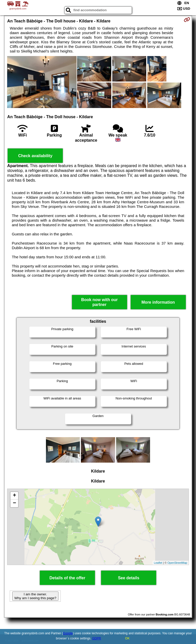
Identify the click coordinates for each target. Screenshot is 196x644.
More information (158, 302)
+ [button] (14, 496)
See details (129, 578)
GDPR (97, 638)
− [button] (14, 503)
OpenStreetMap (177, 563)
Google (68, 633)
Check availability (35, 156)
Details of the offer (67, 578)
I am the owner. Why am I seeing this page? (35, 596)
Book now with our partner (99, 302)
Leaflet (158, 563)
